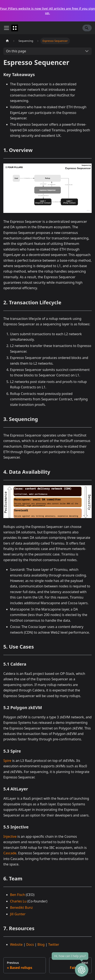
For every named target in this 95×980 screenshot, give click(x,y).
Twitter (54, 944)
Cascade (10, 853)
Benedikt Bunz (21, 907)
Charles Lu (18, 901)
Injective (10, 836)
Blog (41, 944)
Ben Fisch (17, 895)
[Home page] (7, 41)
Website (16, 944)
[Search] (87, 28)
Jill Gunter (18, 914)
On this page (16, 51)
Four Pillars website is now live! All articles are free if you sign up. (47, 11)
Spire (7, 761)
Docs (30, 944)
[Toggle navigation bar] (6, 28)
